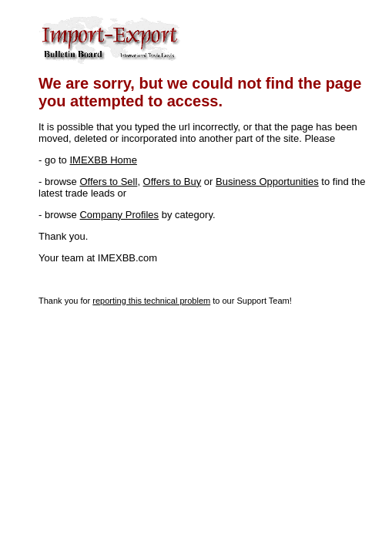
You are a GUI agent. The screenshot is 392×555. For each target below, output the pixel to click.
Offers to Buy (173, 182)
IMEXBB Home (103, 160)
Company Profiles (119, 215)
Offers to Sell (108, 182)
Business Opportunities (267, 182)
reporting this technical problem (151, 301)
